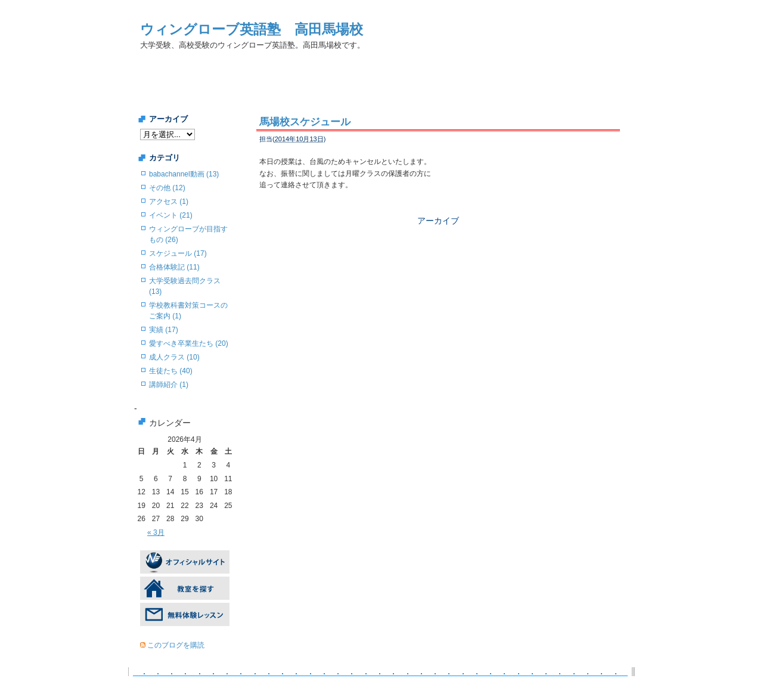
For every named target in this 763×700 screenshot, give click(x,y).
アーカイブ (438, 221)
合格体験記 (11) (174, 267)
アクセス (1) (169, 202)
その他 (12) (167, 188)
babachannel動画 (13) (184, 174)
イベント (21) (171, 215)
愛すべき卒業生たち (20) (189, 343)
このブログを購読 (176, 645)
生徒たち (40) (171, 371)
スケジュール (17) (178, 253)
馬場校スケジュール (305, 122)
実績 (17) (164, 330)
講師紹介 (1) (169, 385)
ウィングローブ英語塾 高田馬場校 (252, 29)
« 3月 (156, 532)
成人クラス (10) (174, 357)
